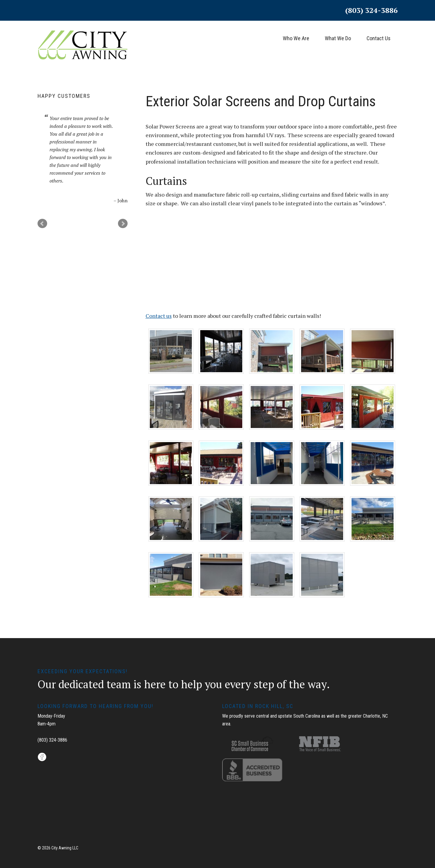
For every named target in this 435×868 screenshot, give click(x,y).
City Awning (83, 49)
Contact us (159, 316)
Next (123, 224)
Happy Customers (64, 96)
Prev (42, 224)
